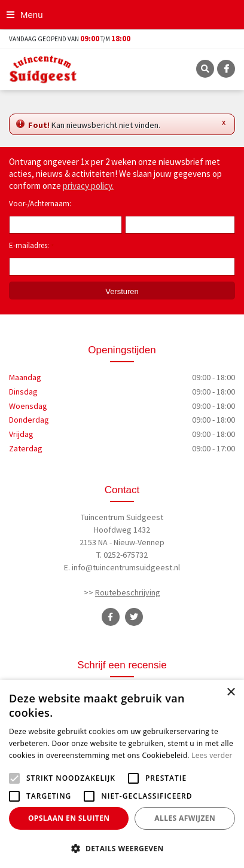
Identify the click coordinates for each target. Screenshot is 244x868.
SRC (205, 69)
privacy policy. (88, 186)
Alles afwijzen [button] (185, 818)
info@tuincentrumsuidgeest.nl (126, 567)
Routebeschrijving (128, 592)
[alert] (122, 774)
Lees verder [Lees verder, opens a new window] (212, 755)
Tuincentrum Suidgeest (122, 517)
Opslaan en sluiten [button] (69, 818)
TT (134, 617)
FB (226, 69)
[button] (122, 848)
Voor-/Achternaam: (40, 204)
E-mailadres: (31, 246)
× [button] (231, 693)
